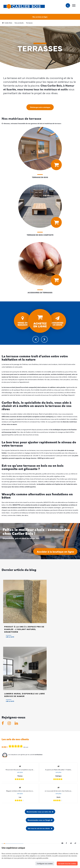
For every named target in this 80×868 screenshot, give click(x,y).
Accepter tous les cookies (67, 863)
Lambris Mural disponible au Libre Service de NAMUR (25, 695)
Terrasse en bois (40, 177)
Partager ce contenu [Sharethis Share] (76, 843)
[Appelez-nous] (68, 5)
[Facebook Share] (67, 843)
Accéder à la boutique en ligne (55, 551)
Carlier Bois (7, 23)
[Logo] (24, 6)
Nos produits (19, 23)
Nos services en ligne (40, 17)
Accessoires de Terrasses (40, 292)
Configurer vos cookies (45, 863)
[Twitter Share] (72, 843)
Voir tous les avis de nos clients (39, 828)
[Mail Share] (63, 843)
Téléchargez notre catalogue (40, 107)
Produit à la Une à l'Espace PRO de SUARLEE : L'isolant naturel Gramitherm (24, 629)
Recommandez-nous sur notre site (39, 812)
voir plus (20, 772)
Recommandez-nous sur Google (39, 820)
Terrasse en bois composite (40, 235)
